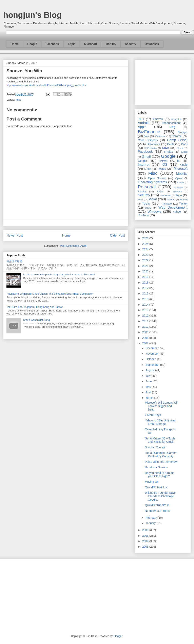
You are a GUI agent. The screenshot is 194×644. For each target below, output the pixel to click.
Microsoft (90, 44)
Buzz (147, 136)
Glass (184, 152)
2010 (146, 327)
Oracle (181, 182)
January (151, 523)
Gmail (146, 157)
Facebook (52, 44)
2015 (146, 299)
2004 (146, 541)
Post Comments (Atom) (74, 246)
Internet (144, 165)
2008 (146, 338)
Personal (147, 187)
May (149, 387)
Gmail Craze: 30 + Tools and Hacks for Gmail (160, 440)
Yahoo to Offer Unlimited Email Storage (160, 422)
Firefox (168, 152)
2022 (146, 260)
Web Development (173, 207)
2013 (146, 310)
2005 (146, 536)
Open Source (157, 178)
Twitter (183, 204)
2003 (146, 547)
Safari (160, 192)
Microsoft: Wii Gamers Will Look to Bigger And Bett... (161, 406)
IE (179, 161)
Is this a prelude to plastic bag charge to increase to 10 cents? (59, 275)
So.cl (140, 199)
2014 (146, 305)
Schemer (177, 192)
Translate (167, 204)
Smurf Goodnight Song (36, 320)
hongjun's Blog (32, 15)
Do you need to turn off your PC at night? (159, 475)
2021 (146, 266)
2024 (146, 249)
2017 (146, 288)
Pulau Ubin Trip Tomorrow (161, 462)
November (152, 354)
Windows (154, 212)
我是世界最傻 (14, 261)
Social (152, 199)
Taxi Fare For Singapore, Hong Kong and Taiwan (35, 307)
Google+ (143, 161)
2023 (146, 255)
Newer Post (15, 235)
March (150, 398)
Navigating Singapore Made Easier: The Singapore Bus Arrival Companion (50, 294)
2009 (146, 332)
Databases (152, 44)
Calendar (161, 136)
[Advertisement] (163, 82)
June (149, 381)
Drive (166, 148)
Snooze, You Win (156, 447)
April (149, 392)
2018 (146, 283)
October (151, 359)
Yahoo (177, 212)
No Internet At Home (158, 511)
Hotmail (163, 161)
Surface (184, 199)
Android (144, 123)
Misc (18, 100)
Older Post (117, 235)
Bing (172, 127)
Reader (142, 192)
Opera (179, 178)
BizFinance (149, 132)
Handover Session (156, 467)
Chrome (177, 136)
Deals (171, 144)
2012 (146, 316)
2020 (146, 271)
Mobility (111, 44)
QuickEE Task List (156, 487)
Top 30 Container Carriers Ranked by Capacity (161, 455)
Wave (148, 208)
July (148, 376)
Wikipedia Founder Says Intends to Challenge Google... (160, 496)
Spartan (171, 199)
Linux (148, 169)
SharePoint (165, 195)
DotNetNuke (150, 148)
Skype (179, 195)
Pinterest (178, 188)
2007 (146, 343)
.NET (141, 119)
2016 (146, 293)
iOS (164, 165)
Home (15, 44)
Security (130, 44)
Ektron (180, 148)
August (150, 370)
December (152, 348)
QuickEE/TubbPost (157, 505)
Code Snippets (148, 140)
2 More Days (153, 415)
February (152, 518)
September (153, 365)
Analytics (176, 119)
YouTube (143, 215)
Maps (162, 169)
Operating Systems (152, 182)
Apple (72, 44)
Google (32, 44)
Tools (146, 203)
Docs (184, 144)
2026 (146, 238)
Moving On (152, 482)
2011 (146, 321)
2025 (146, 244)
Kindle (184, 165)
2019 (146, 277)
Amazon (158, 119)
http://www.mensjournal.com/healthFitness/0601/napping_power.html (46, 85)
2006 (146, 530)
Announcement (171, 123)
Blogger (183, 132)
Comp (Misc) (177, 140)
